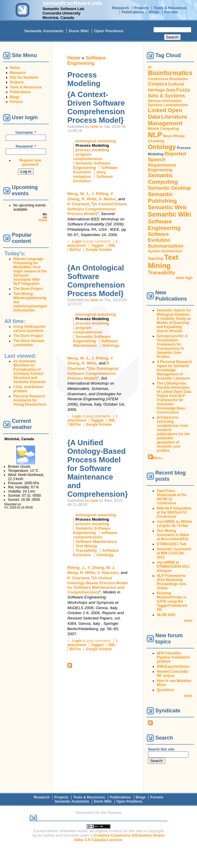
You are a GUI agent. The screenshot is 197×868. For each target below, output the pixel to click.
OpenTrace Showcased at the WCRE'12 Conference (172, 497)
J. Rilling (100, 194)
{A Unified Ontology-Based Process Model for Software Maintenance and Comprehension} (98, 468)
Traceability (86, 550)
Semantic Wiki (170, 214)
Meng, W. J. (78, 194)
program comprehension (88, 157)
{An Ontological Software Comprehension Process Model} (96, 281)
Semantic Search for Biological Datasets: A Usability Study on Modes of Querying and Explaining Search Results (174, 321)
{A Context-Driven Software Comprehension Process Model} (96, 107)
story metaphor (90, 174)
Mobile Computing (163, 129)
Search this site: (172, 23)
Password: (26, 146)
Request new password (30, 162)
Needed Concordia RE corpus (172, 674)
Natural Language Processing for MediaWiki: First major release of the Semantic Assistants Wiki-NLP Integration (30, 271)
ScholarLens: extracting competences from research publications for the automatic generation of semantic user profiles (173, 434)
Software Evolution (159, 237)
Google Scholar (99, 250)
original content (108, 831)
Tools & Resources (171, 8)
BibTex (75, 250)
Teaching (156, 259)
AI (150, 67)
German (155, 101)
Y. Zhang (96, 568)
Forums (171, 12)
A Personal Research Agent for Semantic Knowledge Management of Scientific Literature (175, 370)
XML (112, 246)
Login (77, 241)
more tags (184, 278)
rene (94, 127)
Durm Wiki (79, 31)
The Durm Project (28, 289)
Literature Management (168, 120)
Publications (133, 12)
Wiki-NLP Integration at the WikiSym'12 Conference (174, 512)
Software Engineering (87, 60)
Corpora (158, 84)
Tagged (97, 246)
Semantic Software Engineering (92, 165)
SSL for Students (24, 78)
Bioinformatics (170, 73)
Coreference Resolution (168, 79)
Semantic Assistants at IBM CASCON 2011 (174, 553)
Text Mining (86, 546)
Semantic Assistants (44, 31)
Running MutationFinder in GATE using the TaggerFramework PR (172, 601)
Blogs (154, 12)
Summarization (166, 246)
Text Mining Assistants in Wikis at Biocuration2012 (173, 535)
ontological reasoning (95, 141)
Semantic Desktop (169, 188)
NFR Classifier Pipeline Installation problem (174, 657)
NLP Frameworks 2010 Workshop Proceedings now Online (171, 582)
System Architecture (165, 251)
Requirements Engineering (162, 167)
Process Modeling (92, 145)
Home (15, 68)
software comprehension (95, 535)
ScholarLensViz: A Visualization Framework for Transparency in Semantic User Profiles (172, 346)
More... (158, 458)
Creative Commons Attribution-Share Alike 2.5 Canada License (119, 838)
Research (121, 8)
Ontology (111, 345)
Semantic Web (167, 207)
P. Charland (78, 204)
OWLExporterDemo (173, 667)
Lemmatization (176, 105)
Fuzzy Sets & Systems (169, 93)
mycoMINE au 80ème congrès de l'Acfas (174, 524)
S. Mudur (107, 199)
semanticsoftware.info (73, 3)
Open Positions (109, 31)
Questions (166, 690)
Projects (141, 8)
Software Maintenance (96, 343)
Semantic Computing (163, 179)
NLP (155, 135)
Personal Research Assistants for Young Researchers (30, 400)
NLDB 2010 (166, 615)
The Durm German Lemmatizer (29, 343)
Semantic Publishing (162, 197)
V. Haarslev (108, 573)
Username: (26, 133)
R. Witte (89, 199)
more (43, 220)
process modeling (92, 150)
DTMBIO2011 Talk (172, 544)
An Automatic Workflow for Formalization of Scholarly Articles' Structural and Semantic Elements (30, 372)
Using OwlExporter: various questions (30, 329)
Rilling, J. (76, 568)
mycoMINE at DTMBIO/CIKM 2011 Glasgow (173, 567)
